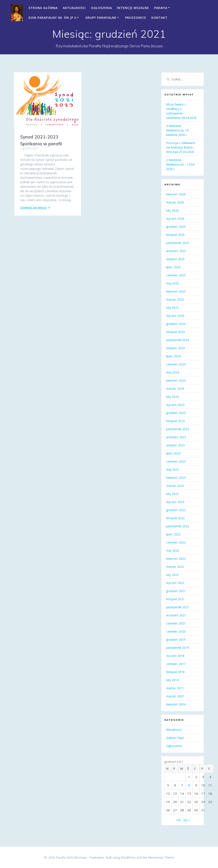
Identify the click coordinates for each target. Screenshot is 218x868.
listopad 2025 (175, 235)
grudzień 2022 (176, 510)
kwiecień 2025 (176, 291)
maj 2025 (173, 283)
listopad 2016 (175, 672)
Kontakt (159, 18)
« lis (178, 820)
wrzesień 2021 (176, 615)
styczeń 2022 (175, 583)
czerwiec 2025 (176, 275)
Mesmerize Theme (161, 857)
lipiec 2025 (173, 267)
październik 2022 (178, 526)
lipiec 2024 (173, 356)
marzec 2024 (175, 389)
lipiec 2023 (173, 453)
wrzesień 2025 (176, 251)
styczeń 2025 (175, 316)
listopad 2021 (175, 599)
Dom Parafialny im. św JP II (52, 18)
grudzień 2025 (176, 227)
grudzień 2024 (176, 324)
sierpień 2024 (175, 348)
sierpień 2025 (175, 259)
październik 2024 (178, 340)
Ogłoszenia (101, 8)
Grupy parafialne (101, 18)
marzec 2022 (175, 567)
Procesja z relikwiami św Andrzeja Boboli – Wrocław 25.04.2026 (181, 147)
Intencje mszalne (133, 8)
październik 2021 (178, 607)
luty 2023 (172, 494)
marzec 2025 (175, 299)
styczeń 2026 (175, 218)
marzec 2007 (175, 696)
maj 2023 (173, 469)
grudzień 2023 (176, 413)
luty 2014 (172, 680)
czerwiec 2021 (176, 623)
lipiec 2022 (173, 534)
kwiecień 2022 (176, 559)
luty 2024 (172, 397)
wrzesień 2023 (176, 437)
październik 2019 (178, 648)
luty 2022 (172, 575)
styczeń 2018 (175, 656)
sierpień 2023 (175, 445)
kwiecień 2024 (176, 380)
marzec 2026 (175, 202)
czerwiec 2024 (176, 364)
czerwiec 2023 (176, 461)
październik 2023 (178, 429)
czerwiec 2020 (176, 631)
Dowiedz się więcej (33, 207)
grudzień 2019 (176, 639)
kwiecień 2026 (176, 194)
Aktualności (74, 8)
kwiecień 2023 (176, 478)
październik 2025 (178, 243)
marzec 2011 (175, 688)
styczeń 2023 (175, 502)
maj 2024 (173, 372)
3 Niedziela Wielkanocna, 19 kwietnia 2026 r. (177, 130)
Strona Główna (43, 8)
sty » (186, 820)
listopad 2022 (175, 518)
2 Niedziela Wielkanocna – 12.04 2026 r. (180, 164)
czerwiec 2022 (176, 542)
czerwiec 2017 (176, 664)
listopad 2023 (175, 421)
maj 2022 (173, 550)
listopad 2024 (175, 332)
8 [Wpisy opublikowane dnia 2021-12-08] (189, 785)
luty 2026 (172, 210)
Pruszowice (136, 18)
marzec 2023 (175, 486)
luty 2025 (172, 308)
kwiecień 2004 (176, 704)
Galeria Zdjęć (175, 738)
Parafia (161, 8)
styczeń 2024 (175, 405)
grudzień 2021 (176, 591)
